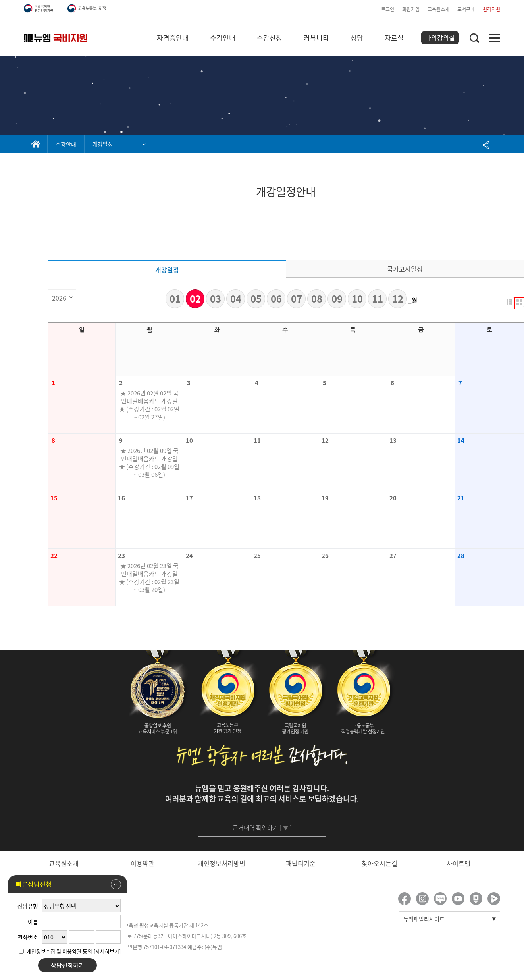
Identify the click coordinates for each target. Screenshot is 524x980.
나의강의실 (440, 37)
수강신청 (270, 38)
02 (195, 299)
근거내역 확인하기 (262, 828)
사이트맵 (458, 863)
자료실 (394, 38)
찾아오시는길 (380, 863)
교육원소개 (438, 9)
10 (357, 299)
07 (297, 299)
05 (256, 299)
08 (317, 299)
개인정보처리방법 (222, 863)
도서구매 (466, 9)
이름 (33, 922)
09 (337, 299)
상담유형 (28, 906)
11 (378, 299)
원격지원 (491, 9)
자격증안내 (173, 38)
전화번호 (28, 937)
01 (175, 299)
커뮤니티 (316, 38)
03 (216, 299)
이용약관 (143, 863)
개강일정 (167, 270)
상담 (357, 38)
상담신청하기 (67, 965)
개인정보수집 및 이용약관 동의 (59, 951)
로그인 (388, 9)
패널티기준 (301, 863)
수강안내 (223, 38)
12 (398, 299)
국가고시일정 (405, 269)
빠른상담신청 (68, 884)
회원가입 (411, 9)
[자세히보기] (107, 951)
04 (236, 299)
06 (276, 299)
